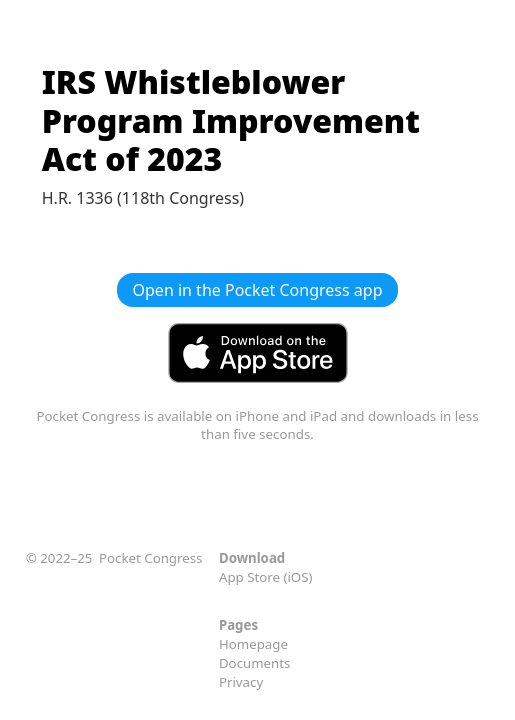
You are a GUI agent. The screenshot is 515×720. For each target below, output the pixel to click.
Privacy (241, 682)
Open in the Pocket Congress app (258, 290)
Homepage (253, 644)
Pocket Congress (150, 558)
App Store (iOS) (266, 577)
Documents (255, 663)
